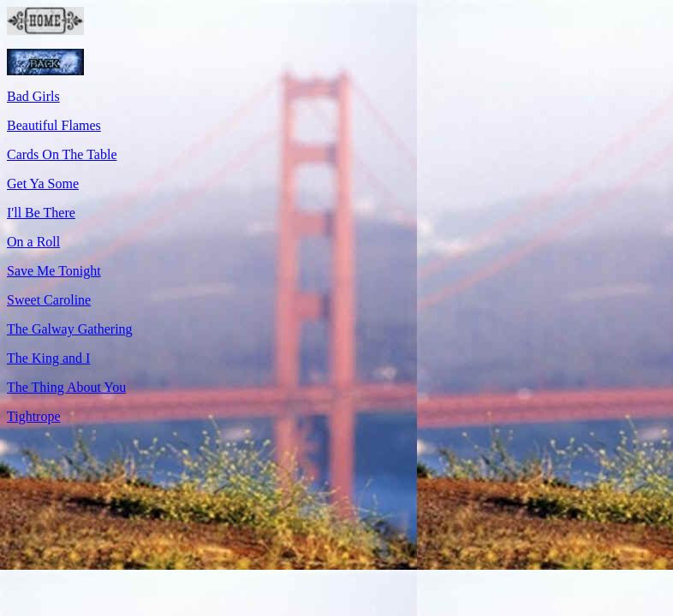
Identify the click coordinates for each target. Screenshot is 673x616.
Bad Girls (33, 96)
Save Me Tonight (54, 271)
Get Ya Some (43, 184)
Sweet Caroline (49, 300)
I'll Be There (41, 213)
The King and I (48, 358)
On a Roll (33, 242)
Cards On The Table (62, 154)
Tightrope (34, 416)
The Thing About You (66, 387)
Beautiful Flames (54, 125)
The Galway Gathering (70, 329)
